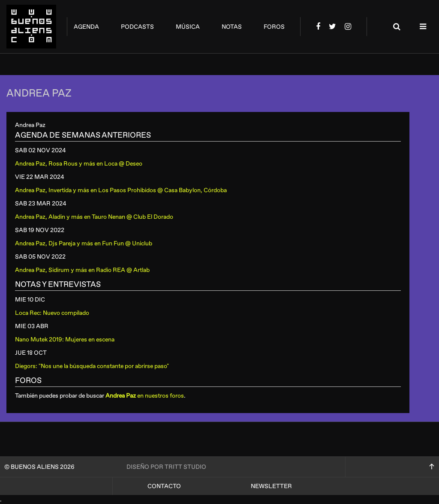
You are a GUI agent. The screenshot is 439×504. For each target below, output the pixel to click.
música (188, 27)
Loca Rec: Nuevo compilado (52, 313)
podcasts (137, 27)
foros (274, 27)
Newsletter (271, 486)
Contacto (164, 486)
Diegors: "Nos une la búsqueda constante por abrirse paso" (92, 366)
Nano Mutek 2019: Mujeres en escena (65, 340)
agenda (86, 27)
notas (232, 27)
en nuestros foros (145, 396)
